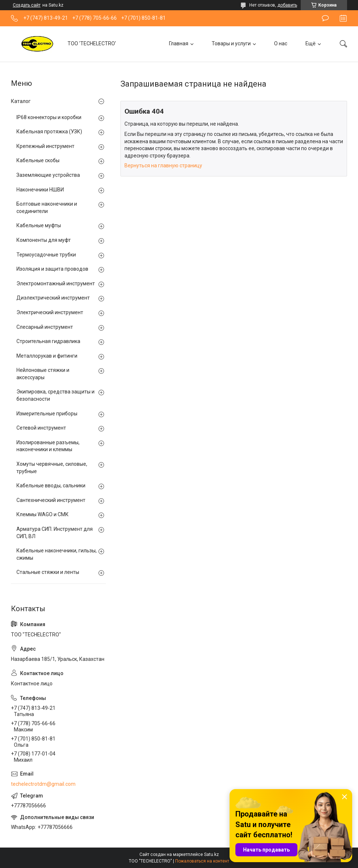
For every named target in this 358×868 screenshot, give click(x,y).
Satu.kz (211, 854)
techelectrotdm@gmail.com (43, 784)
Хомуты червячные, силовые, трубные (52, 468)
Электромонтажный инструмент (56, 283)
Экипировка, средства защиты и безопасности (55, 395)
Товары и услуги (231, 43)
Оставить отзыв (325, 18)
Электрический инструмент (50, 312)
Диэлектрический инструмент (53, 298)
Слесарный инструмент (45, 327)
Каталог (21, 101)
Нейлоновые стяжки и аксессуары (43, 374)
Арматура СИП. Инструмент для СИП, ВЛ (55, 533)
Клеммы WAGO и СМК (43, 514)
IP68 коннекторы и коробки (49, 117)
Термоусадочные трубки (46, 255)
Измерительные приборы (47, 414)
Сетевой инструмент (41, 428)
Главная (179, 43)
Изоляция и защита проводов (52, 269)
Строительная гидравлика (48, 341)
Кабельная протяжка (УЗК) (49, 132)
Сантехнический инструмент (51, 500)
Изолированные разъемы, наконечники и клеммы (48, 446)
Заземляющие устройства (48, 175)
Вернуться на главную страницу (163, 165)
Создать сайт (27, 5)
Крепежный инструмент (45, 146)
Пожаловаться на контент (202, 861)
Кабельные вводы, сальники (51, 486)
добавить (287, 5)
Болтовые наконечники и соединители (47, 208)
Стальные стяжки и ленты (48, 572)
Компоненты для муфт (44, 240)
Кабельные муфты (39, 225)
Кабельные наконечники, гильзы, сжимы (57, 554)
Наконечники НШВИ (40, 190)
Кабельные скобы (38, 160)
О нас (281, 43)
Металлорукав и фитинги (47, 356)
